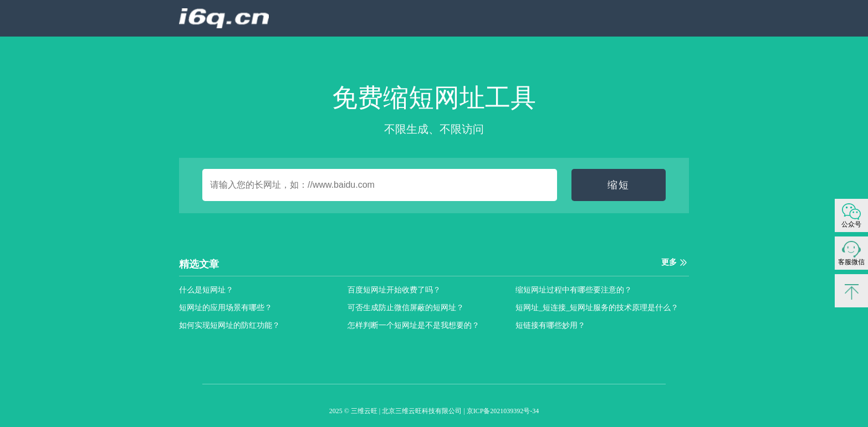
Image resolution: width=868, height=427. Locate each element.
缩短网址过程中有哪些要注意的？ (574, 290)
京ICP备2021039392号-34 (503, 411)
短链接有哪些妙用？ (550, 325)
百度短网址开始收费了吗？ (394, 290)
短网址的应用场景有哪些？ (226, 308)
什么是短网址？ (206, 290)
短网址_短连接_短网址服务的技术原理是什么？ (597, 308)
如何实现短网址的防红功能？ (229, 325)
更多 (669, 262)
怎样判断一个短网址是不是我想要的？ (413, 325)
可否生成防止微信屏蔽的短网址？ (406, 308)
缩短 (619, 185)
